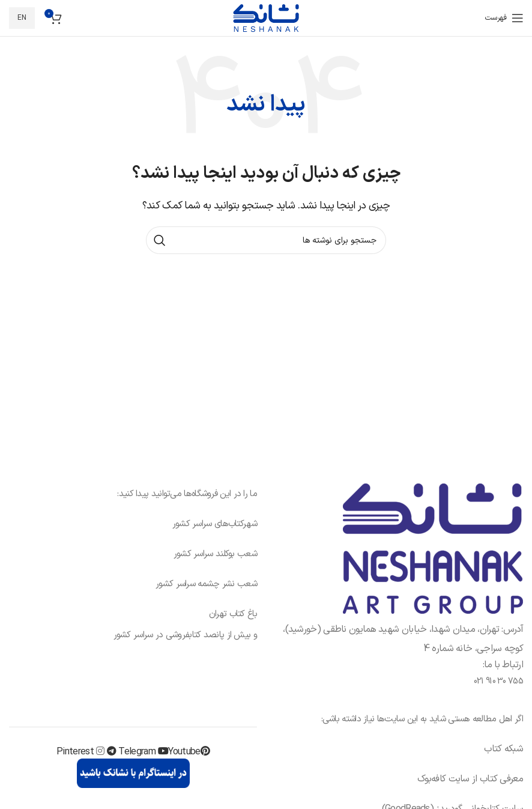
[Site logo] (266, 17)
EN (22, 18)
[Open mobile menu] (504, 18)
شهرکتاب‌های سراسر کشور (215, 524)
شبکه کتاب (503, 749)
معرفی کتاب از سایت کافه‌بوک (470, 779)
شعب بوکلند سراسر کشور (215, 554)
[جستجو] (266, 240)
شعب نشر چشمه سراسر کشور (206, 584)
